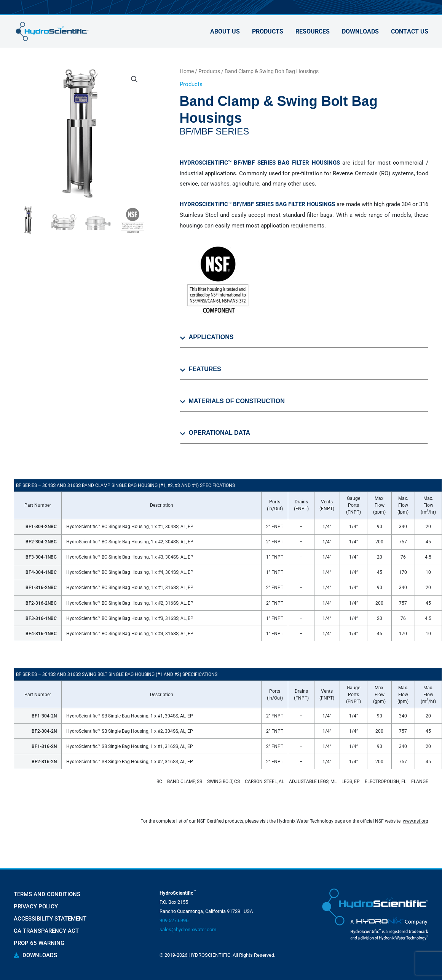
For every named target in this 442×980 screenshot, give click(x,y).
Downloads (360, 31)
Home (187, 71)
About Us (225, 31)
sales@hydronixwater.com (188, 930)
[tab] (304, 340)
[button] (134, 79)
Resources (313, 31)
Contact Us (410, 31)
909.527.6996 (174, 920)
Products (268, 31)
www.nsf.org (416, 821)
